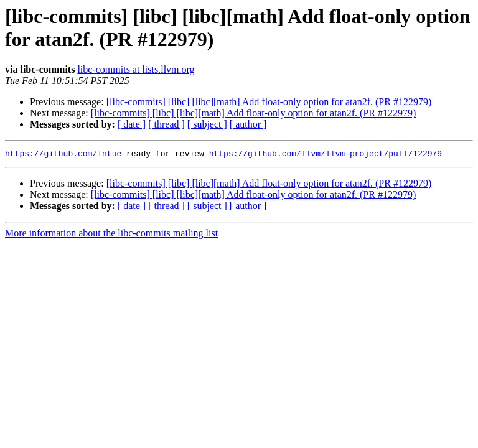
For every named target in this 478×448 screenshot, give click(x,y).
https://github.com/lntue (63, 155)
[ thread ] (166, 124)
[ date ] (132, 124)
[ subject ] (207, 124)
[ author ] (248, 124)
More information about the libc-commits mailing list (111, 235)
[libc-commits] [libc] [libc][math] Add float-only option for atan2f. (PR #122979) (269, 102)
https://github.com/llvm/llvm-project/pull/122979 (326, 155)
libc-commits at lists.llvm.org (136, 69)
